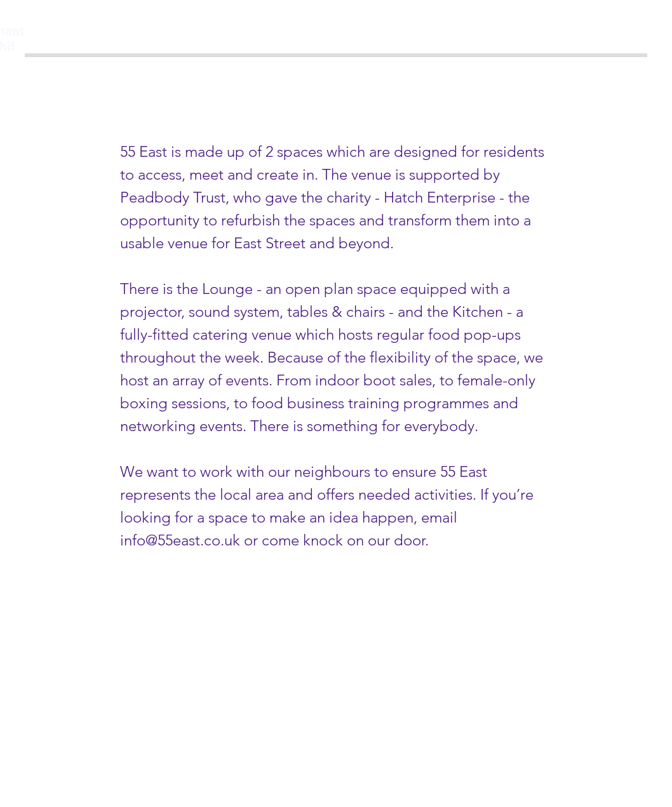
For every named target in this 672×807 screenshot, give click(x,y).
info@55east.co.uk (180, 540)
